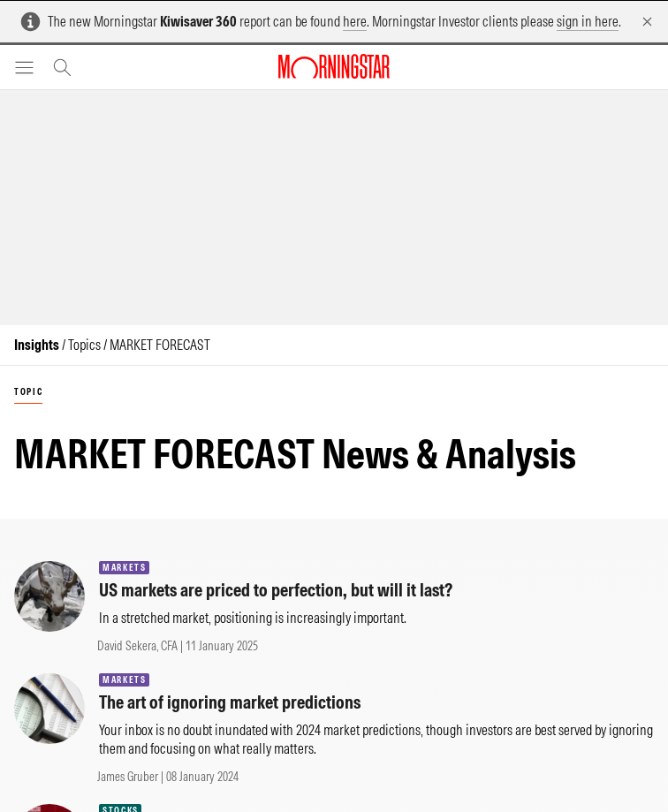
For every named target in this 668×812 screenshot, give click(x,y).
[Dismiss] (647, 22)
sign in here (588, 21)
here (355, 21)
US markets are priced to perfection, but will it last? (276, 590)
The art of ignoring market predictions (230, 702)
